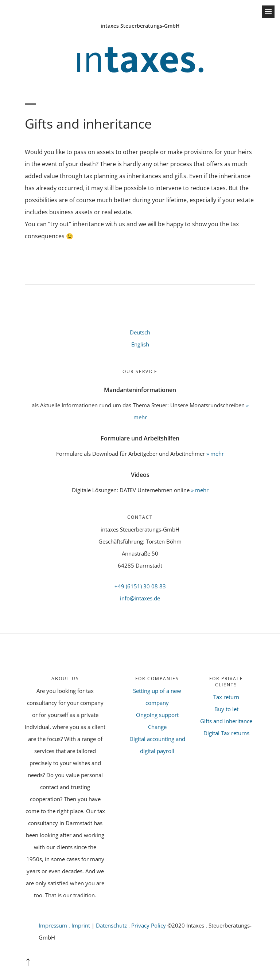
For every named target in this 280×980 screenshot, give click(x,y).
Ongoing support (157, 715)
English (140, 344)
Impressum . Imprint (64, 925)
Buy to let (226, 709)
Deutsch (140, 332)
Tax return (226, 697)
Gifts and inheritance (226, 721)
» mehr (215, 454)
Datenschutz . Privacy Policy (132, 925)
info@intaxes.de (140, 598)
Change (157, 727)
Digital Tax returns (226, 733)
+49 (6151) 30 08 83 (140, 586)
